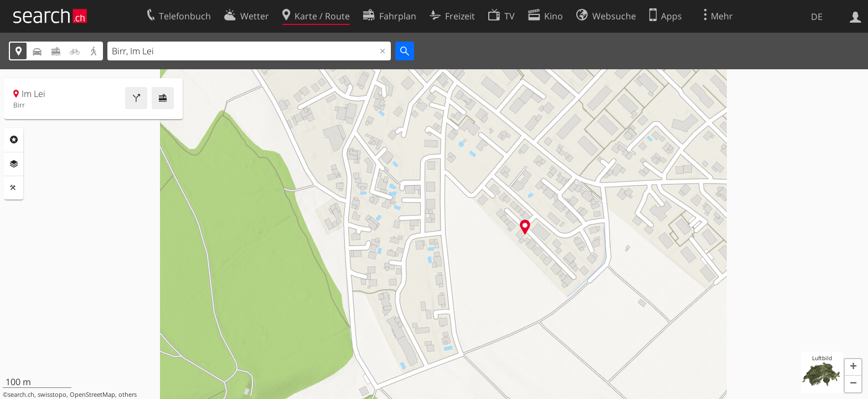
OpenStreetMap (92, 395)
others (128, 395)
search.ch (21, 395)
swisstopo (52, 395)
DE (817, 17)
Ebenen (14, 164)
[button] (853, 367)
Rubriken (14, 140)
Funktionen (14, 188)
